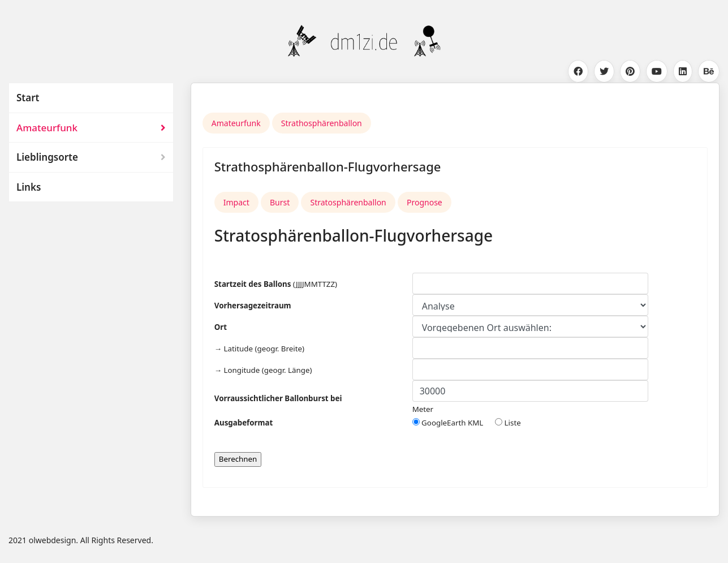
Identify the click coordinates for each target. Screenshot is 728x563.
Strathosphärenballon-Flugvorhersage (328, 166)
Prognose (425, 202)
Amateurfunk (47, 128)
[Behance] (709, 71)
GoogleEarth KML (454, 423)
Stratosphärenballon (348, 202)
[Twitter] (604, 71)
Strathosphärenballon (322, 123)
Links (29, 187)
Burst (280, 202)
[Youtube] (657, 71)
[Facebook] (578, 71)
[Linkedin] (683, 71)
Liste (508, 423)
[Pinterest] (630, 71)
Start (28, 98)
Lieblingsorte (47, 157)
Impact (236, 202)
